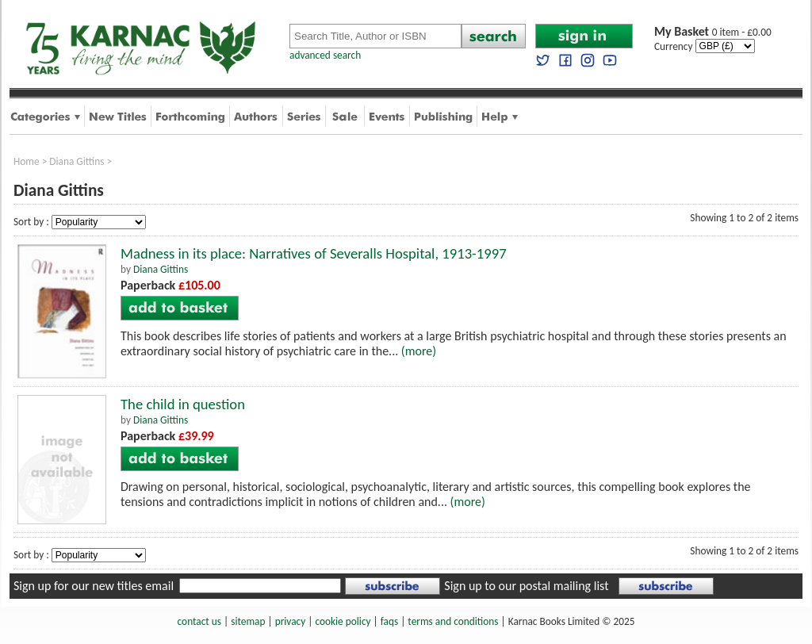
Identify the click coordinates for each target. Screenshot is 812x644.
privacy (291, 621)
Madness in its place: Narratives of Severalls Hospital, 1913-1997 (314, 253)
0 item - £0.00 (713, 32)
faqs (389, 621)
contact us (199, 621)
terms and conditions (453, 621)
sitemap (248, 621)
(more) (419, 351)
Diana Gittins (77, 161)
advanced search (325, 55)
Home (27, 161)
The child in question (183, 404)
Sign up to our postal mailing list (526, 586)
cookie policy (343, 621)
